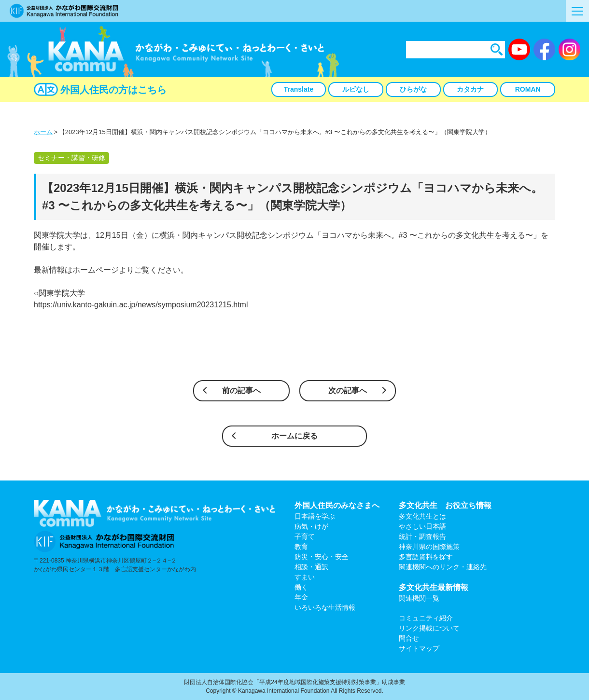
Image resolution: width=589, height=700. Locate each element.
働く (301, 587)
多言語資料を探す (426, 557)
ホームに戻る (294, 436)
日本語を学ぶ (315, 516)
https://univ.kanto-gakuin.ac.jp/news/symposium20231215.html (141, 305)
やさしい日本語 (422, 526)
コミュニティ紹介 (426, 618)
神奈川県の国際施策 (429, 547)
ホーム (43, 132)
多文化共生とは (422, 516)
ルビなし (356, 89)
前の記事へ (241, 391)
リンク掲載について (429, 628)
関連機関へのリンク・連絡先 (443, 567)
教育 (301, 547)
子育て (305, 536)
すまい (305, 577)
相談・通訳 (311, 567)
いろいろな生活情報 (325, 607)
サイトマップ (419, 648)
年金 (301, 597)
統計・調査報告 (422, 536)
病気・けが (311, 526)
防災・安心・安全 (322, 557)
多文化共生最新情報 (434, 587)
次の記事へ (348, 391)
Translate (299, 89)
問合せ (409, 638)
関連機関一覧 (419, 598)
